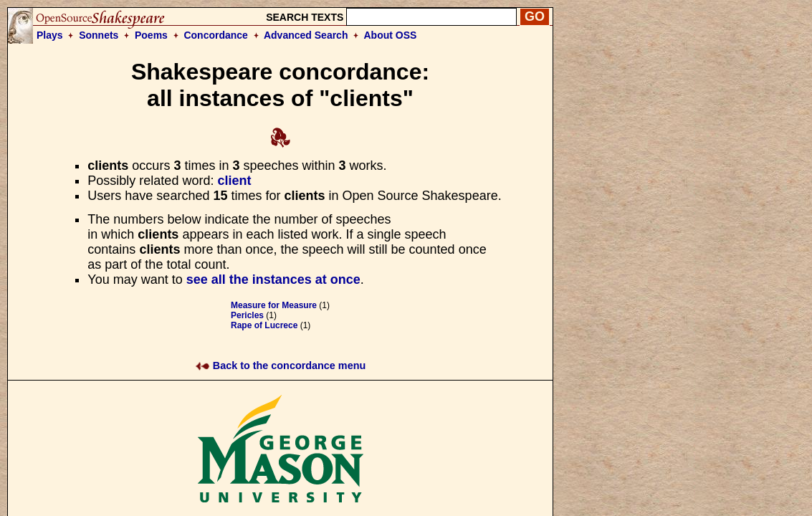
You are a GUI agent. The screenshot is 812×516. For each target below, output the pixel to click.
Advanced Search (306, 35)
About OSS (391, 35)
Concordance (215, 35)
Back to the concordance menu (281, 365)
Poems (151, 35)
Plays (50, 35)
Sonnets (99, 35)
